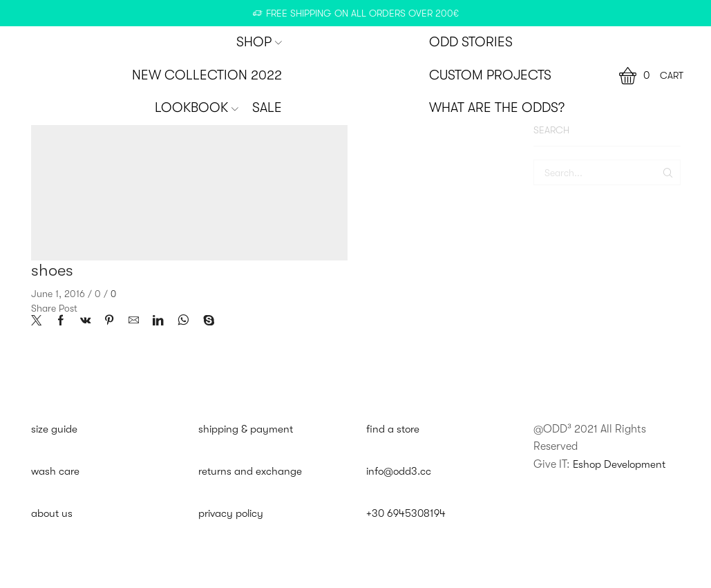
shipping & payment (247, 429)
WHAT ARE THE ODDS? (497, 108)
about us (53, 515)
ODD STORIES (471, 42)
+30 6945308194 (407, 515)
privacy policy (233, 515)
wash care (56, 472)
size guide (55, 429)
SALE (267, 108)
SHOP (259, 42)
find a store (394, 429)
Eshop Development (621, 464)
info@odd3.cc (400, 472)
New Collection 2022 (207, 75)
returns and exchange (251, 472)
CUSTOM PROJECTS (490, 75)
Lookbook (197, 108)
